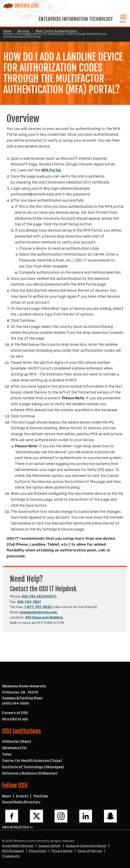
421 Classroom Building (44, 617)
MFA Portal (51, 170)
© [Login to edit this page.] (3, 841)
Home (7, 31)
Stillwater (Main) (16, 741)
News (6, 796)
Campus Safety (50, 846)
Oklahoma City (15, 748)
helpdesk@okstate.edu (39, 612)
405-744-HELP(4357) (39, 596)
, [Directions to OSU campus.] (20, 692)
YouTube (41, 796)
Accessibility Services (18, 846)
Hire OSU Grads (15, 719)
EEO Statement (13, 851)
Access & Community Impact (86, 846)
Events (22, 796)
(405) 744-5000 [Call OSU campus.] (16, 703)
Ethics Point (38, 851)
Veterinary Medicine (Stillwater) (30, 773)
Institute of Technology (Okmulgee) (33, 767)
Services (23, 31)
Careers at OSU (15, 713)
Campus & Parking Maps (22, 698)
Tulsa (7, 754)
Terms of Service (90, 851)
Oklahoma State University (24, 686)
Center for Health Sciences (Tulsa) (32, 761)
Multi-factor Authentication (56, 31)
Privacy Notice (62, 851)
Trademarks (11, 856)
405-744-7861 (29, 602)
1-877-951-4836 (38, 607)
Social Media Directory (21, 802)
